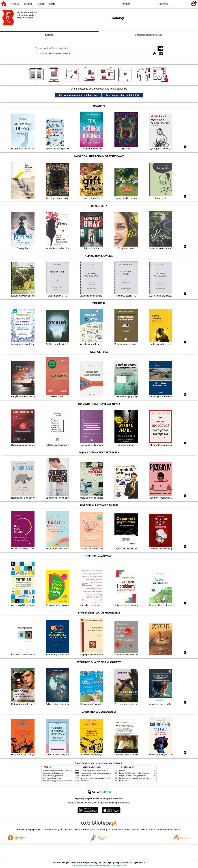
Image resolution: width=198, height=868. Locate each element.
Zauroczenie (85, 781)
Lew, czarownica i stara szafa (53, 773)
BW (140, 3)
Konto (52, 4)
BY (153, 3)
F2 (183, 3)
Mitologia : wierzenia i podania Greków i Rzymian (60, 771)
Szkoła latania (86, 776)
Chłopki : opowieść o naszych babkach (94, 771)
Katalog (49, 35)
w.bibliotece (84, 830)
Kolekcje (67, 53)
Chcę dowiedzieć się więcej (85, 865)
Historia (28, 4)
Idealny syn (123, 781)
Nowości (15, 4)
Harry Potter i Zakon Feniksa (52, 778)
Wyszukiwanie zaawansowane (48, 53)
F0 (170, 3)
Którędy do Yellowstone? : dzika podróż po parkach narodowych (141, 773)
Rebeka (122, 771)
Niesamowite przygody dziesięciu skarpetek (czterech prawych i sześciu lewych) (70, 781)
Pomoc (40, 4)
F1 (176, 3)
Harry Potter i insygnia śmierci (53, 776)
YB (147, 3)
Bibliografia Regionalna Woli (148, 35)
